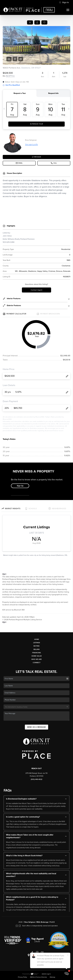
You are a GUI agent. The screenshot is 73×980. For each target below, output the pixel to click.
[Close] (68, 955)
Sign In (64, 2)
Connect (37, 663)
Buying (36, 646)
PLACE (52, 922)
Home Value (37, 656)
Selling (36, 649)
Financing (36, 653)
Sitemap (52, 977)
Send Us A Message (36, 727)
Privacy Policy (22, 977)
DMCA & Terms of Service (38, 977)
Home (37, 639)
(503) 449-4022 (36, 779)
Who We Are (36, 659)
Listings (37, 643)
